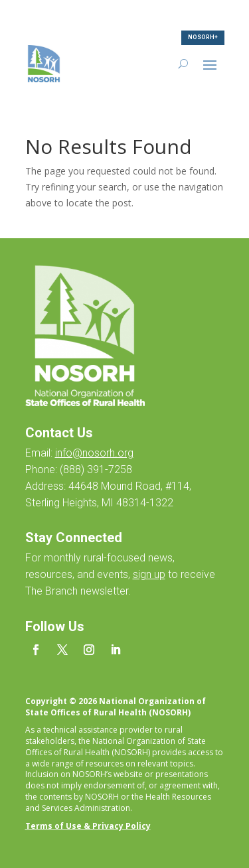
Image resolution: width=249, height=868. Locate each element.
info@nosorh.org (94, 453)
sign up (149, 574)
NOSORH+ (203, 37)
